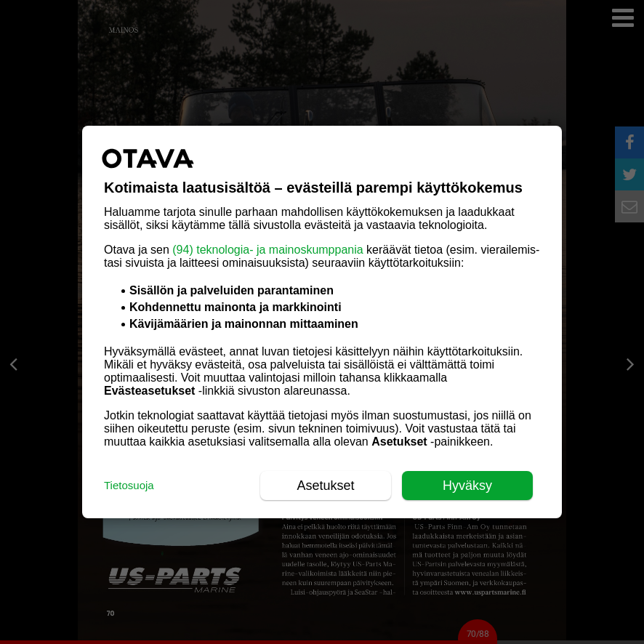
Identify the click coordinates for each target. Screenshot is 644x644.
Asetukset (325, 486)
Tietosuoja (129, 485)
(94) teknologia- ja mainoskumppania (267, 250)
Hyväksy (467, 486)
